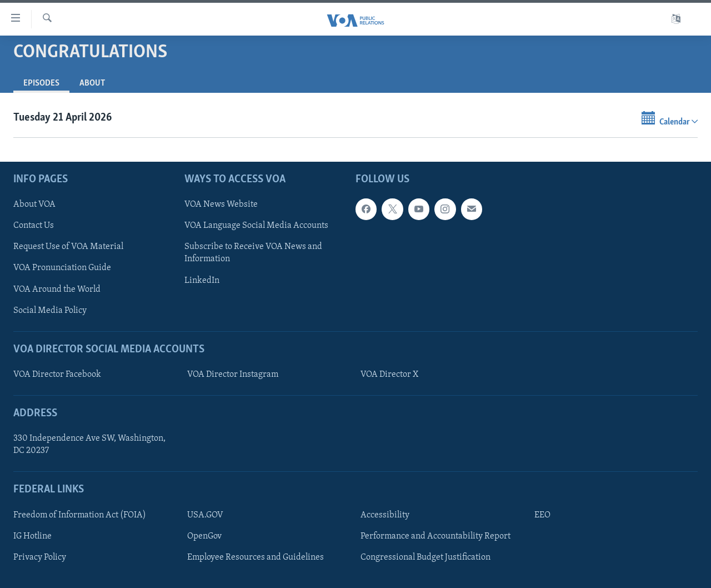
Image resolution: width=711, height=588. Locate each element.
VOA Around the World (57, 290)
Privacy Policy (40, 557)
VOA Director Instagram (233, 375)
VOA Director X (389, 375)
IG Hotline (32, 536)
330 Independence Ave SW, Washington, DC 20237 (89, 445)
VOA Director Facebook (57, 375)
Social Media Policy (50, 311)
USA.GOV (205, 515)
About (92, 83)
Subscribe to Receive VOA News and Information (253, 253)
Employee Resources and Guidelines (256, 557)
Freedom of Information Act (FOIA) (80, 515)
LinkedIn (202, 281)
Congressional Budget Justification (425, 557)
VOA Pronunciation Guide (62, 268)
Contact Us (34, 226)
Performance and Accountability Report (435, 536)
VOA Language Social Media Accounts (256, 226)
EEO (542, 515)
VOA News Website (221, 205)
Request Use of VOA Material (68, 247)
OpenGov (204, 536)
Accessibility (385, 515)
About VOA (34, 205)
